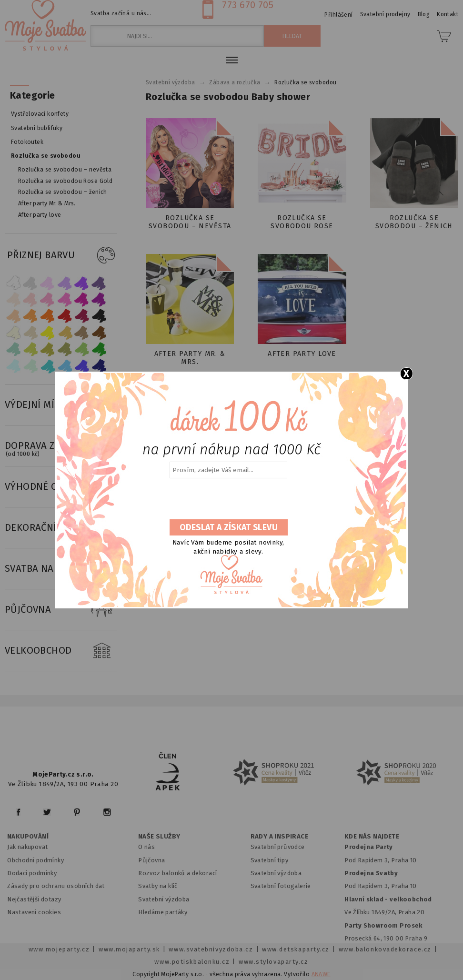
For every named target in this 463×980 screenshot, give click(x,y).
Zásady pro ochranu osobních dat (56, 886)
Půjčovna (151, 860)
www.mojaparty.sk (129, 949)
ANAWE (321, 974)
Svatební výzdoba (164, 899)
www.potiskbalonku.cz (192, 962)
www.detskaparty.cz (296, 949)
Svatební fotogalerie (281, 886)
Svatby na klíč (158, 886)
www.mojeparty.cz (59, 949)
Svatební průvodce (278, 847)
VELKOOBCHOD (61, 651)
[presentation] (228, 499)
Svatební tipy (269, 860)
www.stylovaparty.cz (273, 962)
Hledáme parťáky (163, 912)
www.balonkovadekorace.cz (385, 949)
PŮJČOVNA (61, 610)
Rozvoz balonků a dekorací (177, 873)
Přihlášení (338, 15)
